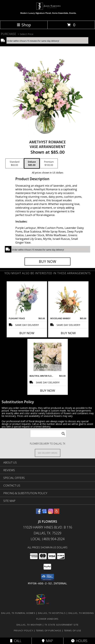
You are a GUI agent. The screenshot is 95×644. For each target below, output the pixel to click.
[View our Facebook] (39, 513)
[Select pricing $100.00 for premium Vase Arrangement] (49, 163)
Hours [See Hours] (79, 641)
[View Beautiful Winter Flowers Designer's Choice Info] (47, 357)
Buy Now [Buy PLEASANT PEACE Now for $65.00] (27, 333)
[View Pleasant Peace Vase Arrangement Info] (27, 299)
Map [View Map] (47, 641)
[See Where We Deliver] (48, 453)
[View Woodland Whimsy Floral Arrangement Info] (68, 299)
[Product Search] (48, 434)
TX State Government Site (62, 625)
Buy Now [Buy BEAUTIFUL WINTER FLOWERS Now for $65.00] (48, 390)
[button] (47, 577)
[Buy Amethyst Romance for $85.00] (47, 261)
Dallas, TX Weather (29, 625)
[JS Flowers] (47, 16)
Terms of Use (73, 630)
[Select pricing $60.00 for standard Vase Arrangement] (15, 163)
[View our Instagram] (51, 513)
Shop (24, 25)
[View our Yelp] (57, 513)
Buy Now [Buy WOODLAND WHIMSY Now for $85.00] (68, 333)
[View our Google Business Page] (45, 513)
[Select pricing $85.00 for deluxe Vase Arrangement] (32, 163)
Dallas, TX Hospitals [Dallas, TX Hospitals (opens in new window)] (52, 613)
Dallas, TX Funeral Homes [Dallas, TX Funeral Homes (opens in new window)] (18, 613)
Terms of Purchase (49, 630)
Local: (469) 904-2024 (48, 539)
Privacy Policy (23, 630)
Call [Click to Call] (16, 641)
